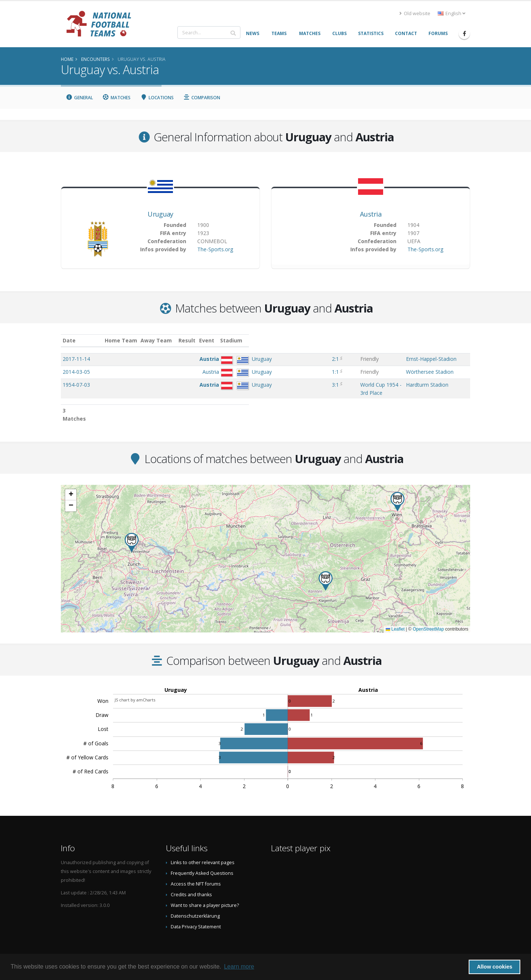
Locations (157, 98)
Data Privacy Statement (196, 911)
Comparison (202, 98)
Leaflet (395, 614)
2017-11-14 (76, 359)
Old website (415, 13)
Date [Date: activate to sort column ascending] (69, 340)
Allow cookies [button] (494, 967)
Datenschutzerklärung (195, 900)
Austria (371, 214)
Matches (117, 98)
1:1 (263, 372)
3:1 (263, 385)
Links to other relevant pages (203, 847)
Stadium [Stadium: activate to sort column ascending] (399, 340)
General (79, 98)
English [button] (452, 13)
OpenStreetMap (428, 614)
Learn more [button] (239, 967)
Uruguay (160, 214)
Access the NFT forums (196, 868)
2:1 (263, 359)
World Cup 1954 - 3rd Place (313, 385)
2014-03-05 (76, 372)
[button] (132, 527)
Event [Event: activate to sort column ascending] (288, 340)
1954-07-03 (76, 385)
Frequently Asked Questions (202, 858)
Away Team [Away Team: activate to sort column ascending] (207, 340)
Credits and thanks (191, 879)
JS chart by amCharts (135, 684)
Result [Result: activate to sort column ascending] (264, 340)
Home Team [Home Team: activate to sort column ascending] (171, 340)
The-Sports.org (215, 249)
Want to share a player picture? (205, 890)
